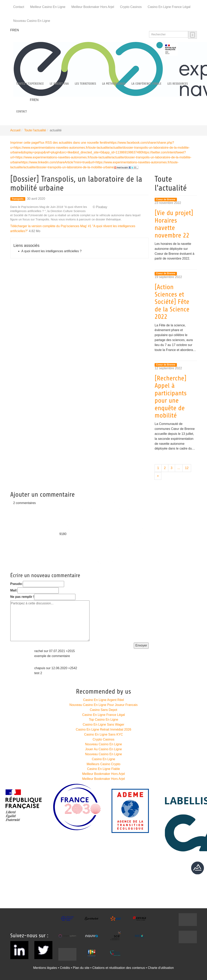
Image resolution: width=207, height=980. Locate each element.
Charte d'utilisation (161, 968)
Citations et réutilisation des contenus (119, 968)
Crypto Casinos (131, 7)
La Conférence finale (146, 84)
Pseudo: (17, 584)
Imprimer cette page (24, 143)
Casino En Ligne (103, 759)
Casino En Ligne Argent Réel (103, 700)
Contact (19, 7)
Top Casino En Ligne (104, 720)
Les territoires (85, 84)
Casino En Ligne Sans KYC (104, 734)
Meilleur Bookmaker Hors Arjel (93, 7)
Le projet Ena (59, 84)
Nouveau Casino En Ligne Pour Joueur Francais (103, 705)
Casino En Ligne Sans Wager (103, 725)
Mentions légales (45, 968)
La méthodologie (114, 84)
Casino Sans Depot (104, 710)
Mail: (14, 590)
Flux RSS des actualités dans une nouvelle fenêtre (74, 143)
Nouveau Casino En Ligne (32, 21)
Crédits (65, 968)
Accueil (15, 130)
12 (187, 468)
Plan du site (81, 968)
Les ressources (178, 84)
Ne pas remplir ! (22, 597)
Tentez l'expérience (30, 84)
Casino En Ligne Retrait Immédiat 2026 (103, 729)
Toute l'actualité (35, 130)
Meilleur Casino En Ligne (48, 7)
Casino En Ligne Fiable (103, 769)
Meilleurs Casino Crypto (104, 764)
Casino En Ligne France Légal (169, 7)
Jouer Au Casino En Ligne (103, 749)
